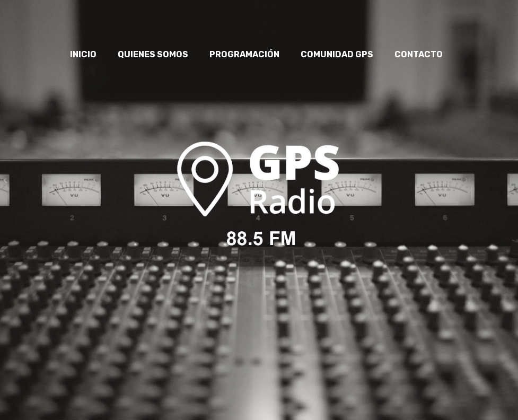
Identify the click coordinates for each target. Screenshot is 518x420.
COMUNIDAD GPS (337, 54)
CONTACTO (419, 54)
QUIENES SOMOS (153, 54)
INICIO (83, 54)
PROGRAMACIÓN (244, 54)
